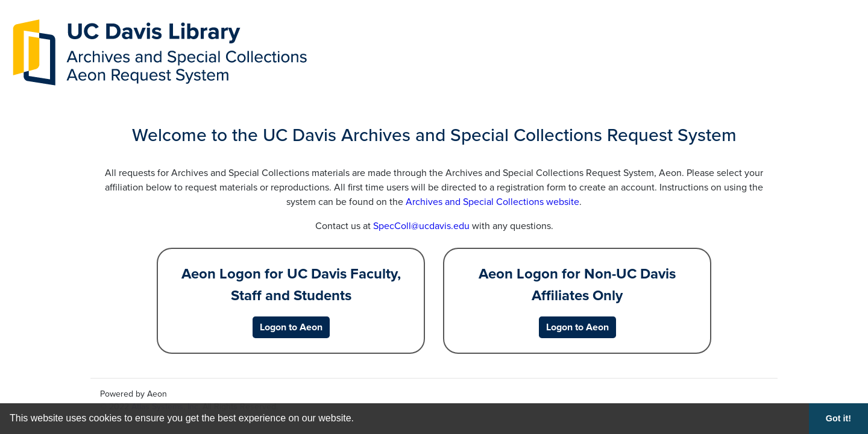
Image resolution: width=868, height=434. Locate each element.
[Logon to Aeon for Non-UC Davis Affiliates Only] (577, 327)
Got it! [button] (838, 418)
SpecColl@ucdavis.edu (421, 226)
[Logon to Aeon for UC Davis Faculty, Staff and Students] (291, 327)
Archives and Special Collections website (492, 202)
